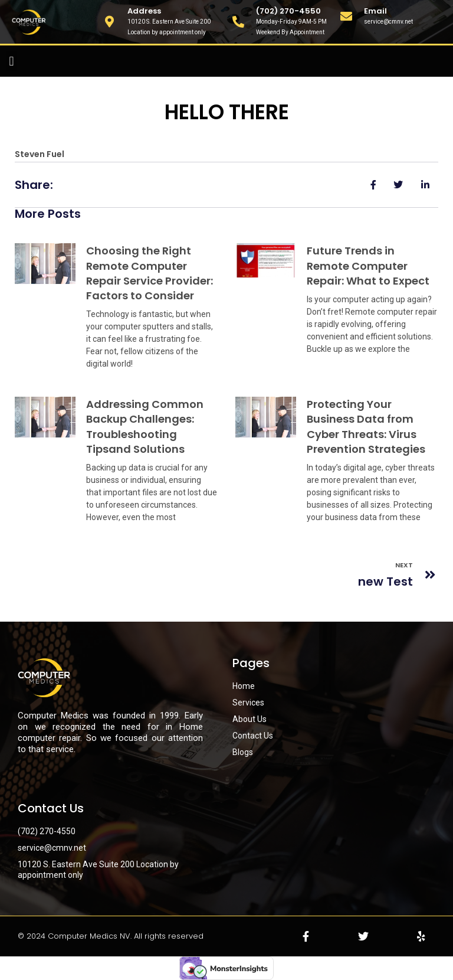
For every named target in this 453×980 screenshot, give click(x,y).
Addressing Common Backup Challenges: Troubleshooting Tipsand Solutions (145, 427)
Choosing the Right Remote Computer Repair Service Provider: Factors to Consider (150, 273)
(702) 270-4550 (288, 11)
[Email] (346, 17)
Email (375, 11)
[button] (12, 61)
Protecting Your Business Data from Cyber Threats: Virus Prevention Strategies (366, 427)
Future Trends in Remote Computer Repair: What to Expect (368, 265)
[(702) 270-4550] (238, 22)
